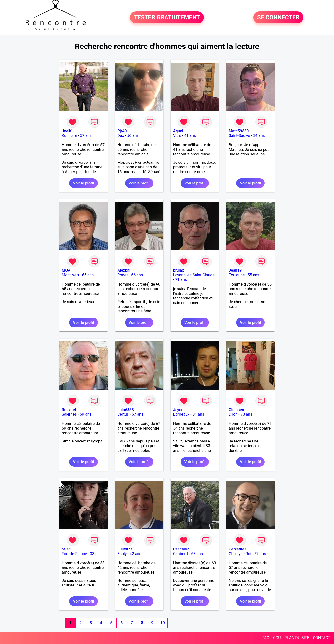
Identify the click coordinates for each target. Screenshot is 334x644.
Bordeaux (181, 414)
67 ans (138, 414)
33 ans (96, 554)
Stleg (66, 549)
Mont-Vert (70, 275)
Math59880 (239, 131)
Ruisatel (69, 410)
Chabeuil (181, 554)
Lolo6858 (126, 410)
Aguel (178, 131)
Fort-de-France (74, 554)
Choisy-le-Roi (240, 554)
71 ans (181, 280)
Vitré (177, 136)
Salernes (69, 414)
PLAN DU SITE (297, 638)
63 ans (197, 554)
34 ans (259, 136)
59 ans (86, 414)
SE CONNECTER (278, 18)
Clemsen (236, 410)
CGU (277, 638)
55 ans (254, 275)
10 (163, 623)
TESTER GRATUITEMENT (167, 18)
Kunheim (69, 136)
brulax (178, 270)
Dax (121, 136)
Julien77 (125, 549)
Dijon (233, 414)
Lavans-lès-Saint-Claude (194, 275)
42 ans (136, 554)
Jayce (178, 410)
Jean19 (235, 270)
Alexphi (124, 270)
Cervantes (237, 549)
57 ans (86, 136)
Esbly (122, 554)
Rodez (123, 275)
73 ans (246, 414)
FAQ (266, 638)
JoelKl (67, 131)
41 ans (190, 136)
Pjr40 (122, 131)
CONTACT (322, 638)
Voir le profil (83, 183)
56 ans (133, 136)
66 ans (137, 275)
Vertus (123, 414)
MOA (66, 270)
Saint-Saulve (239, 136)
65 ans (88, 275)
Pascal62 (181, 549)
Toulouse (237, 275)
